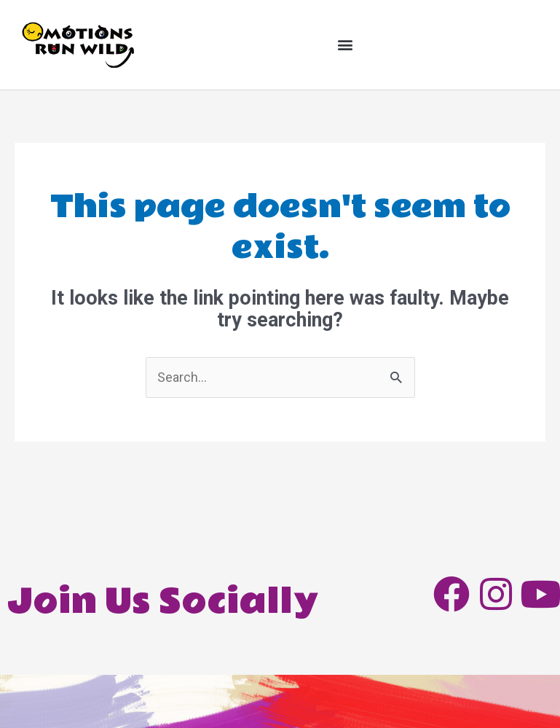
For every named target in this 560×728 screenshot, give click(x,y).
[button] (346, 45)
